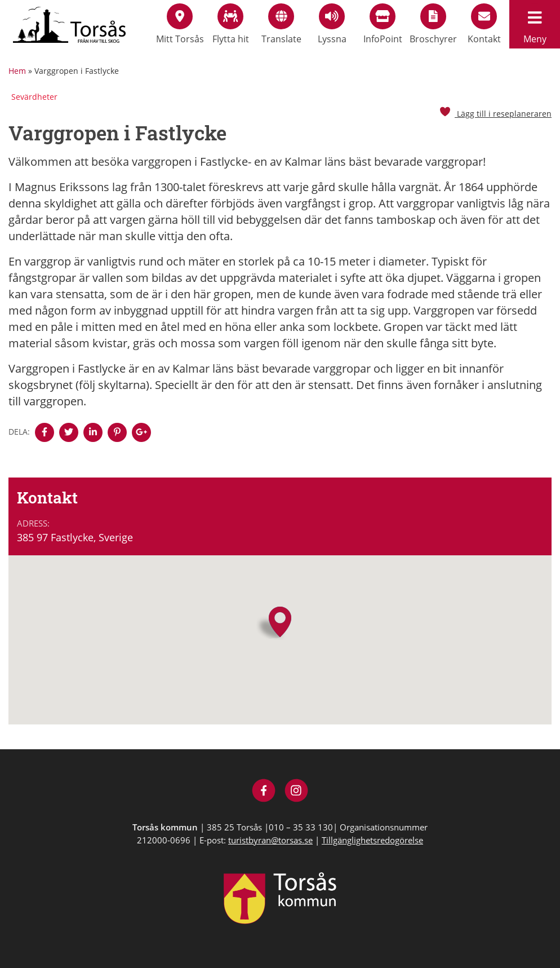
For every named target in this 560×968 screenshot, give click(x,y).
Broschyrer (433, 24)
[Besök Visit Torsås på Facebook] (264, 792)
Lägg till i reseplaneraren (495, 114)
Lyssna (332, 24)
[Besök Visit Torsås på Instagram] (297, 792)
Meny (535, 24)
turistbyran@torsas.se (270, 840)
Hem (17, 71)
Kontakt (484, 24)
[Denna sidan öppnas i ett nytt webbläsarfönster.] (45, 432)
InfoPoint (383, 24)
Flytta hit (231, 24)
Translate (281, 24)
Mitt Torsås (180, 24)
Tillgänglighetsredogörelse (372, 840)
